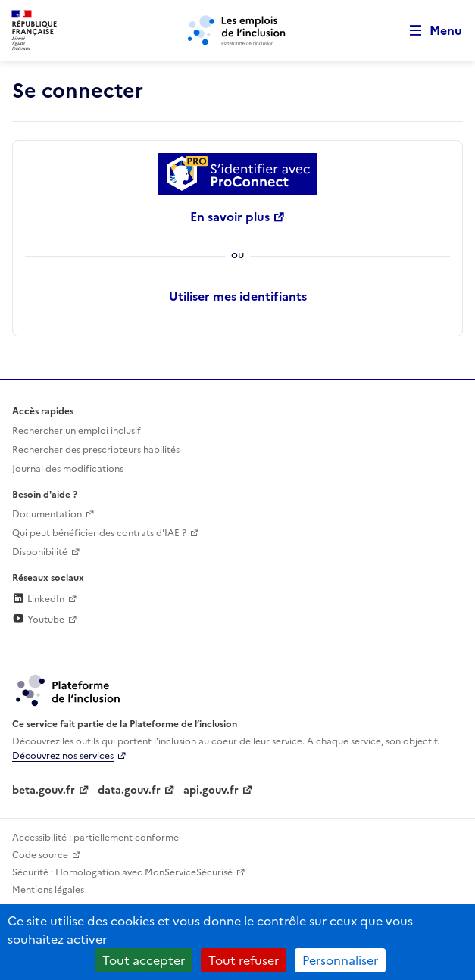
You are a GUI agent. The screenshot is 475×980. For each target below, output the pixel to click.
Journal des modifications (68, 469)
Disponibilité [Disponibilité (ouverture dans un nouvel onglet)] (40, 552)
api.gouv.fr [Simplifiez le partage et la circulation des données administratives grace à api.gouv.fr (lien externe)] (211, 790)
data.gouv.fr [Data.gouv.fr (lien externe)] (129, 790)
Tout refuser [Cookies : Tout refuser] (244, 960)
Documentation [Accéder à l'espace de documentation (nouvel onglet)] (47, 514)
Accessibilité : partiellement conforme (95, 838)
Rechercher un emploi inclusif (77, 431)
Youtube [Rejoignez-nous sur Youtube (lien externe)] (38, 620)
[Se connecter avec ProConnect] (238, 174)
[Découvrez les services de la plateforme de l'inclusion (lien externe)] (69, 689)
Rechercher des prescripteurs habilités (96, 450)
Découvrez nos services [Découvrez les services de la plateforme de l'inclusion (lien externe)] (63, 756)
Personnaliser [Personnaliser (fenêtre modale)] (340, 960)
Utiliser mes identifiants (238, 296)
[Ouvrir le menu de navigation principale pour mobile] (429, 31)
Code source (40, 855)
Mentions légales (48, 890)
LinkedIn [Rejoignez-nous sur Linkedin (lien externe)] (38, 599)
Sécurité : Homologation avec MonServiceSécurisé (122, 872)
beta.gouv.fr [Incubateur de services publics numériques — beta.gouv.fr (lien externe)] (44, 790)
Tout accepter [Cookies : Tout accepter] (144, 960)
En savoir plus (230, 217)
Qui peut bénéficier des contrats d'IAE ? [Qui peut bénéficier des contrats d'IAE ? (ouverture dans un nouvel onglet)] (99, 533)
